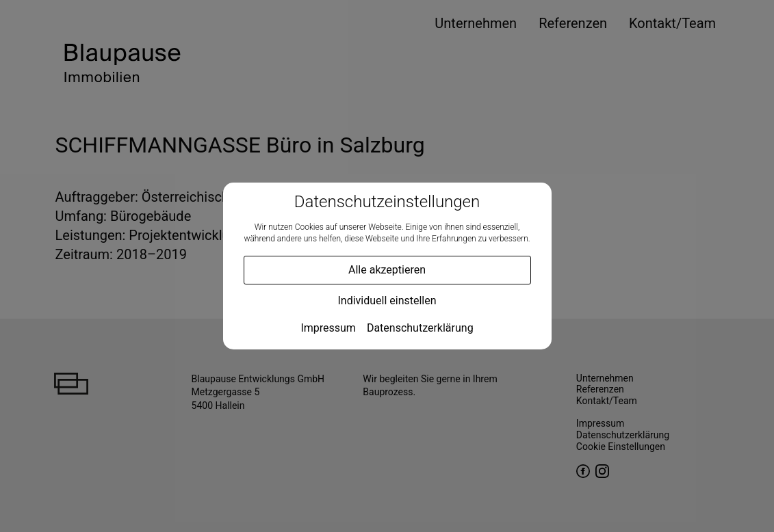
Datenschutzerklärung (420, 328)
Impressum (328, 328)
